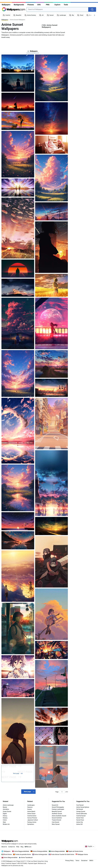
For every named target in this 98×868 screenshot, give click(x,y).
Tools (66, 5)
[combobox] (57, 9)
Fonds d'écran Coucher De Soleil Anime (63, 854)
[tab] (33, 51)
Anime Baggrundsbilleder (22, 851)
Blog (22, 847)
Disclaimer (84, 861)
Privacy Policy (69, 861)
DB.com (28, 847)
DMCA (91, 861)
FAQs (18, 847)
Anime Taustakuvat (27, 858)
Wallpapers (6, 5)
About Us (4, 847)
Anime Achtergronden (41, 854)
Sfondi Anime (8, 854)
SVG (39, 5)
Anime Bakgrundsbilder (58, 851)
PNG (48, 5)
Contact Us (12, 847)
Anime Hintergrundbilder (40, 851)
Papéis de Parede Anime (76, 851)
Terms (77, 861)
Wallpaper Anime (83, 854)
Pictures (31, 5)
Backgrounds (19, 5)
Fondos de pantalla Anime (23, 854)
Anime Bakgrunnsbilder (11, 858)
